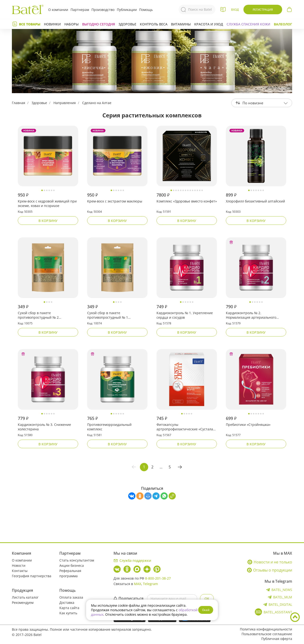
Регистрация (263, 10)
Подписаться (128, 598)
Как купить (68, 613)
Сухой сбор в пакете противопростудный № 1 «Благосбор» (108, 315)
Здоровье (127, 24)
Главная (19, 103)
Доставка (67, 603)
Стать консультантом (77, 560)
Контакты (20, 571)
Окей (206, 610)
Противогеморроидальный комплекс (109, 427)
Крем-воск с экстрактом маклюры (115, 201)
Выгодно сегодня (99, 24)
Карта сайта (69, 608)
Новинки (52, 24)
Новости (19, 565)
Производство (103, 10)
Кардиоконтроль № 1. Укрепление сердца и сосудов (185, 315)
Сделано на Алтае (97, 103)
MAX (138, 584)
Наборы (71, 24)
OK (207, 598)
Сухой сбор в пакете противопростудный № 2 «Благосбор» (38, 315)
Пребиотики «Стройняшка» (248, 425)
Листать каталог (25, 597)
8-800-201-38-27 (158, 578)
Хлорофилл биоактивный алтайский (255, 201)
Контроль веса (154, 24)
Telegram (150, 584)
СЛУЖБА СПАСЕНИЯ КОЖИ (248, 24)
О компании (58, 10)
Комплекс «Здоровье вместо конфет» (187, 201)
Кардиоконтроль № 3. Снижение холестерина (44, 427)
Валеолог (283, 24)
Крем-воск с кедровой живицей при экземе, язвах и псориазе (47, 203)
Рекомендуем (23, 603)
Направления (65, 103)
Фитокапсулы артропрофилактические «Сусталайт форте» (187, 427)
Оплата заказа (71, 597)
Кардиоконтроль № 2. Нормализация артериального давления (251, 315)
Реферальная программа (70, 573)
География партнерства (32, 576)
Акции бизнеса (72, 565)
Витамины (181, 24)
